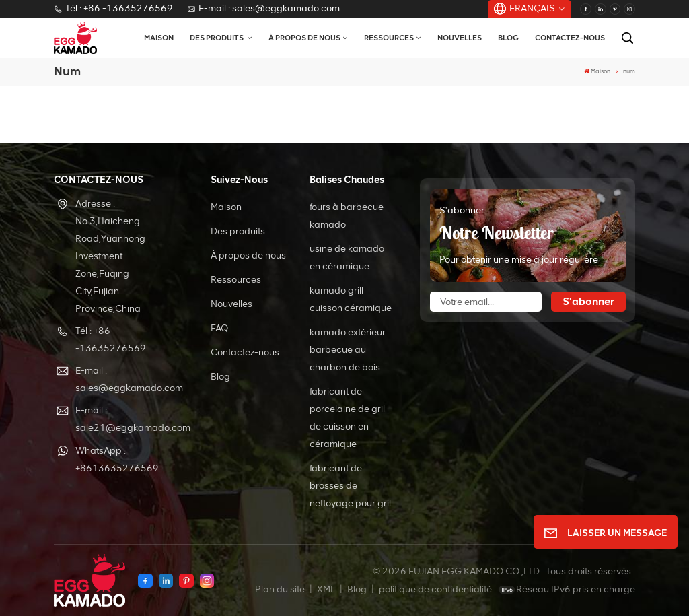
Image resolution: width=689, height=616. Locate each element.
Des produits (217, 38)
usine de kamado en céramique (347, 258)
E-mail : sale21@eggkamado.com (123, 419)
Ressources (389, 38)
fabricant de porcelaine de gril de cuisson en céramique (347, 418)
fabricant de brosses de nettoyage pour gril (350, 486)
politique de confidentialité (435, 589)
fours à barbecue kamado (347, 216)
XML (326, 589)
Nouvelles (460, 38)
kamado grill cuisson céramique (351, 299)
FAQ (219, 328)
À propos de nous (304, 38)
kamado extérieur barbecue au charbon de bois (348, 350)
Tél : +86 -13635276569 (113, 8)
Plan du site (281, 589)
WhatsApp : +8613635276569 (117, 459)
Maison (159, 38)
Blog (508, 38)
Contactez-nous (570, 38)
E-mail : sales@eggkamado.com (263, 8)
